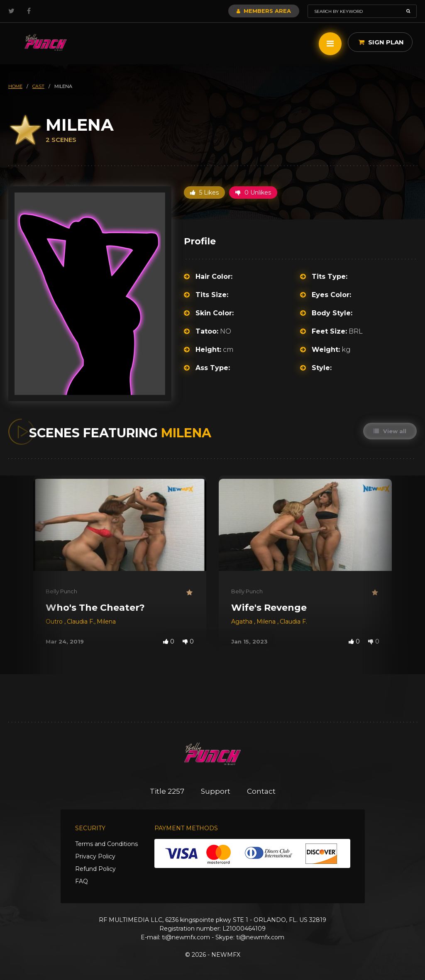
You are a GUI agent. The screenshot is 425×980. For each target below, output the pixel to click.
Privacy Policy (95, 856)
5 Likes (204, 193)
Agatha (243, 622)
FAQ (82, 881)
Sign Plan (381, 42)
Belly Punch (61, 591)
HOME (15, 86)
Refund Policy (95, 869)
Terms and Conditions (106, 844)
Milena (106, 622)
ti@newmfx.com (186, 937)
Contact (261, 791)
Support (216, 791)
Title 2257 (167, 791)
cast (38, 86)
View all (390, 431)
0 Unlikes (253, 193)
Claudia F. (81, 622)
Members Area (264, 11)
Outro (55, 622)
